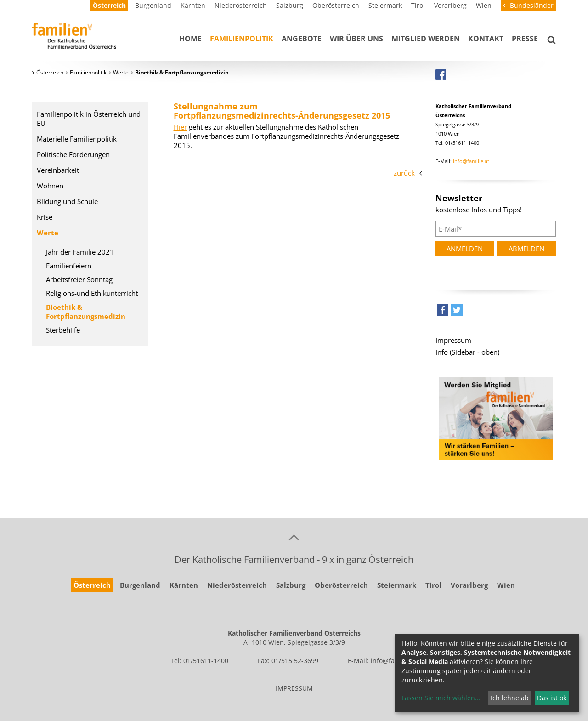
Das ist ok (552, 698)
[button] (443, 312)
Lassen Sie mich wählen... (441, 698)
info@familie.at (471, 161)
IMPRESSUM (294, 688)
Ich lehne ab (510, 698)
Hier (180, 127)
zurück (404, 173)
